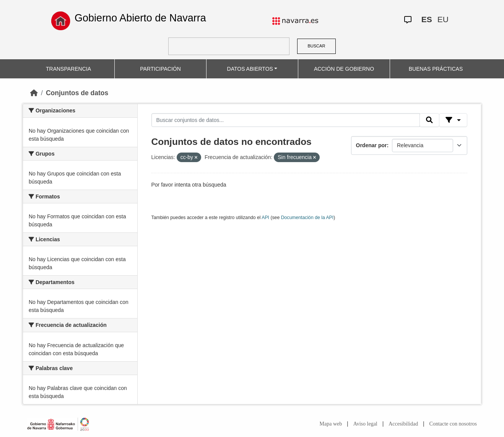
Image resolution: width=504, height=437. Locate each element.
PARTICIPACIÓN (160, 69)
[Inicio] (34, 93)
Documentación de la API (307, 218)
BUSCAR (317, 46)
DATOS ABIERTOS (250, 69)
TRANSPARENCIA (68, 69)
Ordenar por (371, 145)
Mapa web (331, 424)
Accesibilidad (403, 424)
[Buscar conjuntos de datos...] (286, 120)
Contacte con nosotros (453, 424)
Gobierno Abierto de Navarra (140, 18)
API (265, 218)
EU (443, 19)
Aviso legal (365, 424)
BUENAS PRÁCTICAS (436, 69)
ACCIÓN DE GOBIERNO (344, 69)
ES (427, 19)
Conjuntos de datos (77, 93)
